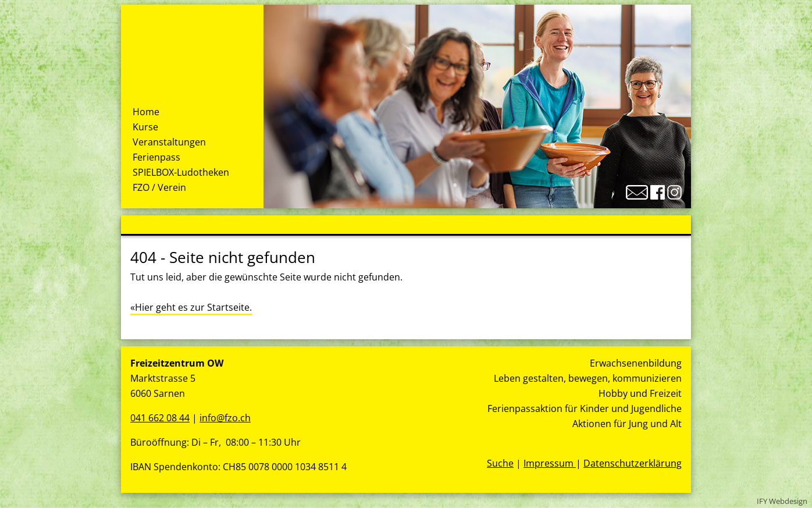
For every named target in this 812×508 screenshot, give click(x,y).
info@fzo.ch (225, 418)
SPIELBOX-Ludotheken (181, 172)
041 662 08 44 (160, 418)
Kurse (145, 127)
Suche (500, 463)
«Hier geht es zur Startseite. (191, 307)
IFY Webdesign (782, 501)
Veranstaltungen (169, 142)
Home (146, 112)
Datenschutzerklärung (633, 463)
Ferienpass (156, 157)
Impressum (550, 463)
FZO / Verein (159, 187)
